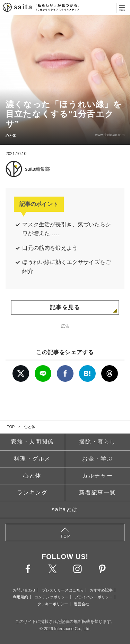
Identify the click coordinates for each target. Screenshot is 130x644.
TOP (11, 427)
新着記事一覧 (97, 493)
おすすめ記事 (101, 590)
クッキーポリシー (53, 604)
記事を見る (65, 307)
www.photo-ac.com (110, 135)
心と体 (30, 427)
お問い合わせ (24, 590)
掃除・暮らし (97, 442)
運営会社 (81, 604)
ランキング (32, 493)
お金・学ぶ (97, 459)
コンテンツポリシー (51, 597)
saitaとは (65, 509)
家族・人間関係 (32, 442)
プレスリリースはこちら (63, 590)
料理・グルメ (32, 459)
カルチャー (97, 476)
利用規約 (20, 597)
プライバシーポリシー (94, 597)
